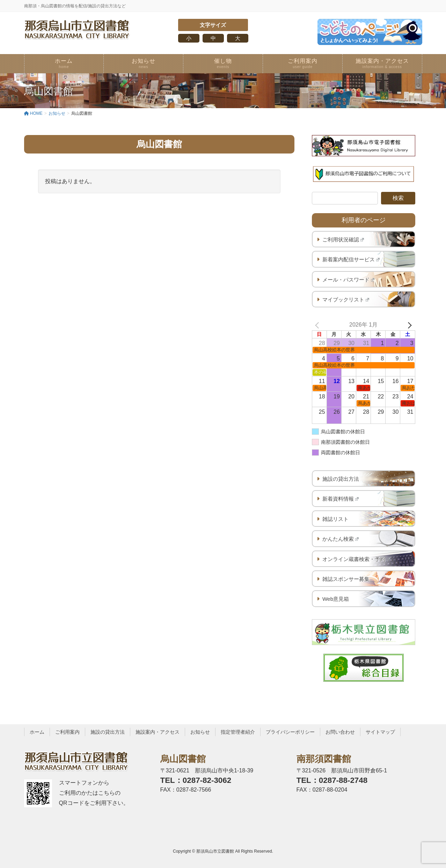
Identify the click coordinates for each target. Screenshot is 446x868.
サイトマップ (380, 732)
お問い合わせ (340, 732)
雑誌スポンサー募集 (346, 579)
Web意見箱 (336, 599)
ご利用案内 (67, 732)
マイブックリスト (346, 300)
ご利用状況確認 (343, 240)
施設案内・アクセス (158, 732)
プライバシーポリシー (290, 732)
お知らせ (200, 732)
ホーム (37, 732)
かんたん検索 (341, 539)
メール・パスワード (349, 280)
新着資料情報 (341, 499)
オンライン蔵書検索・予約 (356, 559)
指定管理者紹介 (238, 732)
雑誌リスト (335, 519)
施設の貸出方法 (341, 479)
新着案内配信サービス (351, 259)
